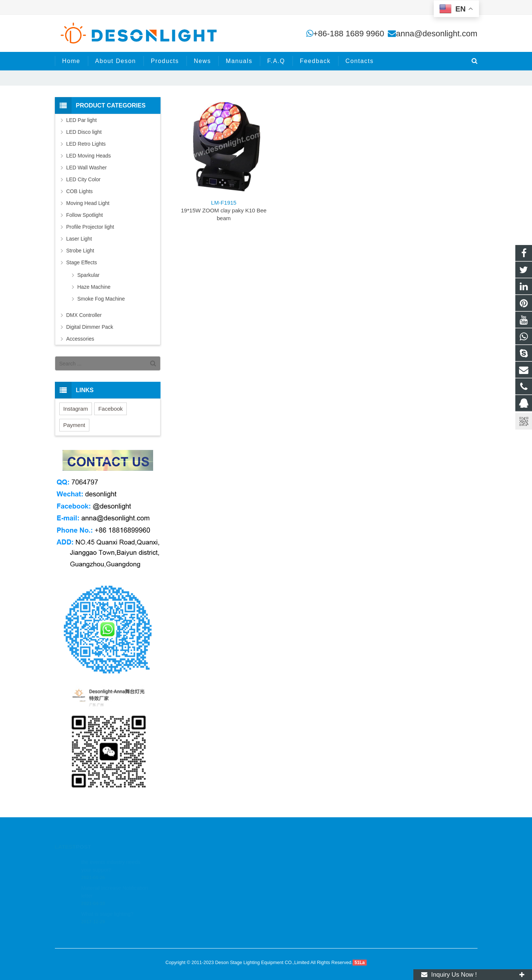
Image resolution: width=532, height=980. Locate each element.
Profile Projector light (90, 227)
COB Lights (80, 191)
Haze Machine (94, 287)
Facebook (110, 409)
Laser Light (79, 239)
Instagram (76, 409)
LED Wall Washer (87, 168)
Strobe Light (80, 251)
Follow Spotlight (85, 215)
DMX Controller (84, 315)
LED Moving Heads (89, 156)
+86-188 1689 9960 (349, 34)
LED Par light (82, 120)
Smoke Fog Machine (101, 299)
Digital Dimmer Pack (90, 327)
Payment (74, 425)
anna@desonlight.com (437, 34)
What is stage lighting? (107, 905)
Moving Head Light (88, 203)
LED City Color (84, 179)
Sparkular (89, 275)
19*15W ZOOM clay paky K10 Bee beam (224, 210)
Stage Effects (82, 262)
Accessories (80, 339)
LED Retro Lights (86, 144)
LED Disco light (84, 132)
